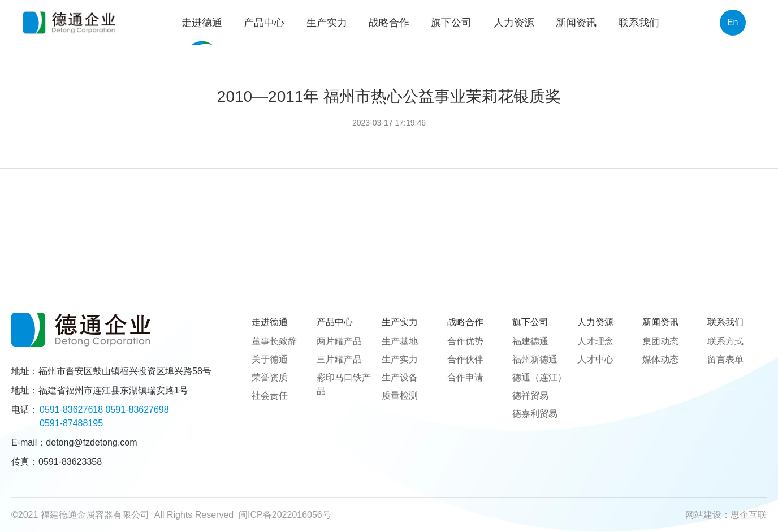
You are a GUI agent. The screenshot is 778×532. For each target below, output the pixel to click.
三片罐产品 (339, 359)
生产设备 (400, 377)
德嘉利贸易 (535, 414)
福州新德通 (535, 359)
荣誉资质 (270, 377)
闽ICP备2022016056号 (285, 515)
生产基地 (400, 341)
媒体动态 (660, 359)
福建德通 (530, 341)
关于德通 (270, 359)
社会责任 (270, 395)
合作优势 (465, 341)
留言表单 (725, 359)
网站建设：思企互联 (726, 515)
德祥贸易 (530, 395)
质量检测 (400, 395)
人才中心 (595, 359)
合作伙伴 (465, 359)
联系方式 (725, 341)
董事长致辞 (274, 341)
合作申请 (465, 377)
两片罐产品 (339, 341)
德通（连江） (539, 377)
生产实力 (400, 359)
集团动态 (660, 341)
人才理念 (595, 341)
